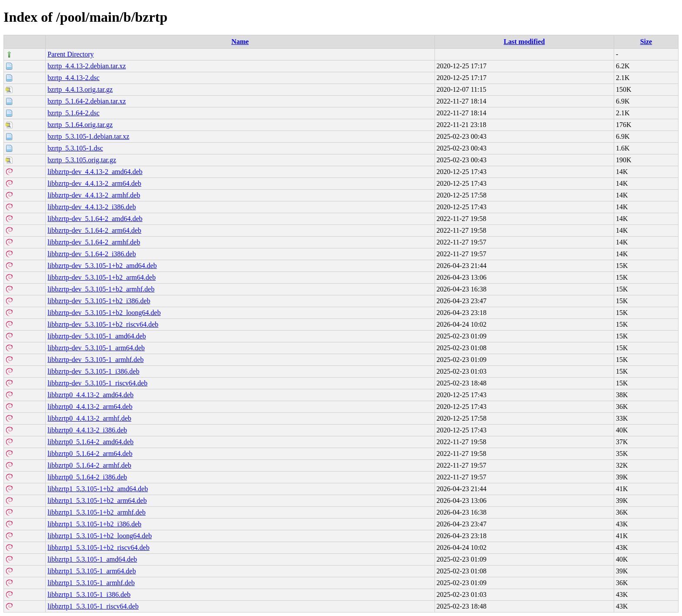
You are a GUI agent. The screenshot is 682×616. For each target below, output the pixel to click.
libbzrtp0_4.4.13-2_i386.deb (87, 430)
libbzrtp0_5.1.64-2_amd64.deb (90, 442)
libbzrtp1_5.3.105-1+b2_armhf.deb (96, 512)
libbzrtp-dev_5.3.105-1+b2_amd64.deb (102, 266)
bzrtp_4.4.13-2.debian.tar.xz (87, 66)
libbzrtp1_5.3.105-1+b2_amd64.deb (98, 489)
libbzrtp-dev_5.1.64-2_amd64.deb (95, 219)
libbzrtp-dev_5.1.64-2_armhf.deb (94, 242)
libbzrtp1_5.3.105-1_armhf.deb (91, 583)
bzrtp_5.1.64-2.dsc (74, 113)
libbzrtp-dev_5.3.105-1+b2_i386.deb (99, 301)
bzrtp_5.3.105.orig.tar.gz (82, 160)
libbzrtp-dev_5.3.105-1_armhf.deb (95, 360)
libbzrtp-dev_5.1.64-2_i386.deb (92, 254)
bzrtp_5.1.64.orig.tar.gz (80, 125)
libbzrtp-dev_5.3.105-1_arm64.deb (96, 348)
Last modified (524, 42)
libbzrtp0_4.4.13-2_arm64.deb (90, 407)
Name (240, 42)
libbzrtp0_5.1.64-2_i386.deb (87, 477)
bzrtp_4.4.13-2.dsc (74, 78)
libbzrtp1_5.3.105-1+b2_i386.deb (94, 524)
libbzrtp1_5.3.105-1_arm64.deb (92, 571)
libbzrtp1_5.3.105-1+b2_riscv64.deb (98, 547)
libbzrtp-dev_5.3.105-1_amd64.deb (97, 336)
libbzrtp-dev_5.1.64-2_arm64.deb (94, 230)
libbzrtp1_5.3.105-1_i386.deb (89, 594)
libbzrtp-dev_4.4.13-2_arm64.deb (94, 183)
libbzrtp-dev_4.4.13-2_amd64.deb (95, 172)
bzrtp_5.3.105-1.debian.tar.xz (88, 136)
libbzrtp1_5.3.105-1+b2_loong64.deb (100, 536)
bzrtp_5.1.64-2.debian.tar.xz (87, 101)
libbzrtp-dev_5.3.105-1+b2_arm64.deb (102, 277)
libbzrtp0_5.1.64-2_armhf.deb (89, 465)
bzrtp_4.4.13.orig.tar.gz (80, 89)
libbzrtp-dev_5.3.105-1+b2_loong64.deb (104, 313)
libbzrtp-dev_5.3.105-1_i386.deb (93, 371)
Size (646, 42)
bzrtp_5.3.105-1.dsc (75, 148)
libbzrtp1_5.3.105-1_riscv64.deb (93, 606)
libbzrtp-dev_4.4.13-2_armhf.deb (94, 195)
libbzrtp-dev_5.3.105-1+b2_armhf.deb (101, 289)
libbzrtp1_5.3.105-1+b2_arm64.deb (97, 500)
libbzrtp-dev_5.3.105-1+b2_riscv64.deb (103, 324)
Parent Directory (70, 54)
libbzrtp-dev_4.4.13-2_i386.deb (92, 207)
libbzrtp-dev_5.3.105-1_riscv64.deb (97, 383)
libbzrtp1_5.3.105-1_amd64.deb (92, 559)
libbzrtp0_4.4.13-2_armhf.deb (89, 418)
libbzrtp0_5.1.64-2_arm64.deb (90, 454)
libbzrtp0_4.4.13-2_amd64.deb (90, 395)
